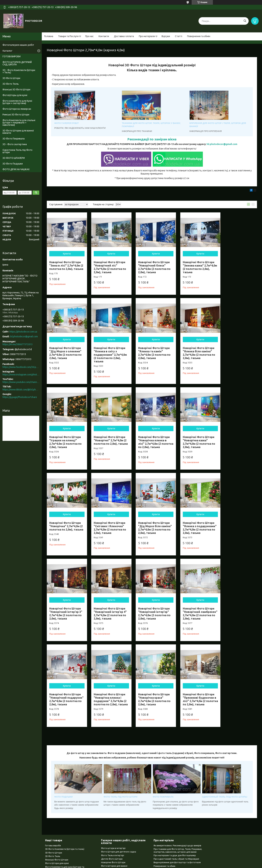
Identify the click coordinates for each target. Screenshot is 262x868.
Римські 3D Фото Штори (16, 115)
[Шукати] (245, 21)
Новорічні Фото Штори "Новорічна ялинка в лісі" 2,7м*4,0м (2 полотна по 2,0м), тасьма (65, 439)
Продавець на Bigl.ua (131, 862)
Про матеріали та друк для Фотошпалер (175, 772)
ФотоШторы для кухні (15, 95)
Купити (66, 252)
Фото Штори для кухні (57, 779)
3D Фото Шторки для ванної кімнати (18, 132)
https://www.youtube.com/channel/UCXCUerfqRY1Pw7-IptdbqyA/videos (21, 382)
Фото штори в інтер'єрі (113, 764)
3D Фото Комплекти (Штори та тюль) (65, 765)
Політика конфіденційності (184, 865)
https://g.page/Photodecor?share (20, 397)
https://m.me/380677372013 (18, 344)
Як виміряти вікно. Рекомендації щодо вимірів (177, 762)
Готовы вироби (53, 762)
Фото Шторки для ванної (114, 782)
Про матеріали (147, 36)
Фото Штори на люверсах (17, 109)
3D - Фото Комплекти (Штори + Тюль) (19, 71)
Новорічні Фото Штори (113, 779)
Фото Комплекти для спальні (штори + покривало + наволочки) (19, 123)
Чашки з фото (52, 824)
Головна (49, 36)
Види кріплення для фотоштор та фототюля (177, 779)
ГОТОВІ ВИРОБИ (12, 56)
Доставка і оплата (124, 36)
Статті (179, 36)
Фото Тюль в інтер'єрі (113, 771)
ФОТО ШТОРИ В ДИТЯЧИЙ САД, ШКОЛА (17, 63)
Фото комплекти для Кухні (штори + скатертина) (17, 102)
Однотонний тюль (111, 796)
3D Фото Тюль (11, 84)
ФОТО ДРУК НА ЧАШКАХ (16, 169)
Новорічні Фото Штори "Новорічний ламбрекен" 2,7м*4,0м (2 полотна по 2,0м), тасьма (237, 527)
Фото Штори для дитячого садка (119, 768)
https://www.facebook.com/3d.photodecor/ (21, 367)
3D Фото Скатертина (56, 810)
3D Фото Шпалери (55, 817)
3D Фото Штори (11, 78)
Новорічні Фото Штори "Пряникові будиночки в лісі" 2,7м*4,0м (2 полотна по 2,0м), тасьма (195, 614)
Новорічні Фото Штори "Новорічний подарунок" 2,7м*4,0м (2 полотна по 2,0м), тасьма (66, 614)
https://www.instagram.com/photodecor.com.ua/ (21, 375)
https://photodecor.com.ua (23, 332)
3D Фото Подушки (13, 164)
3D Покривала (108, 793)
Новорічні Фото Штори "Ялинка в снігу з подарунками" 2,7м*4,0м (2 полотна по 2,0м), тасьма (66, 352)
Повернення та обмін (199, 36)
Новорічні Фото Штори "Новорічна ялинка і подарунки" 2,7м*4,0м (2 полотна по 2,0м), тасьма (109, 614)
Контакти (104, 36)
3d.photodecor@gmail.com (222, 144)
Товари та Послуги (68, 36)
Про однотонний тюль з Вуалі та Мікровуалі (176, 775)
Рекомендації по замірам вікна (152, 139)
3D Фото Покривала (14, 139)
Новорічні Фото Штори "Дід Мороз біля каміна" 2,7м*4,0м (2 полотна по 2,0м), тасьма (237, 439)
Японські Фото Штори (57, 776)
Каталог (7, 51)
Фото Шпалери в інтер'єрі (114, 789)
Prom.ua (147, 859)
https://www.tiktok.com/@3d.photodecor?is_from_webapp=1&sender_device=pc (21, 390)
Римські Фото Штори (56, 793)
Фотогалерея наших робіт (18, 45)
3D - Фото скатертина (15, 144)
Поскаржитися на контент (157, 865)
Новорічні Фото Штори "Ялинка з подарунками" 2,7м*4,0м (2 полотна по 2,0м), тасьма (66, 527)
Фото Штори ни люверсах (59, 789)
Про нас (89, 36)
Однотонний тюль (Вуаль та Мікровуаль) (66, 813)
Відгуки (166, 36)
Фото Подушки (53, 820)
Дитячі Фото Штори (112, 775)
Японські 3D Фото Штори (16, 90)
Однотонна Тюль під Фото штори (17, 151)
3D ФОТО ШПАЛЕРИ (14, 158)
